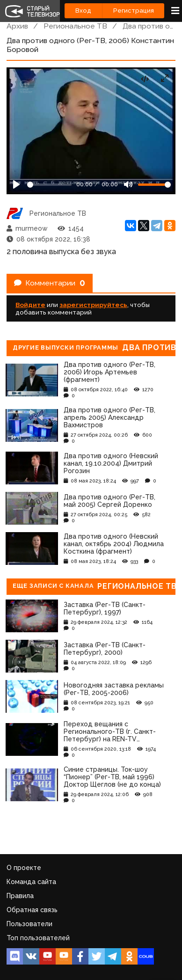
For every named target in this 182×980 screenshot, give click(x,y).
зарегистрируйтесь (93, 305)
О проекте (24, 868)
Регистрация (134, 11)
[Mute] (128, 184)
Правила (20, 896)
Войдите (30, 305)
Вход (83, 11)
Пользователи (29, 924)
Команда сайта (31, 882)
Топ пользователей (38, 938)
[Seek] (49, 185)
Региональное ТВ (75, 26)
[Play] (16, 184)
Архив (17, 26)
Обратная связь (32, 910)
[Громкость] (154, 185)
